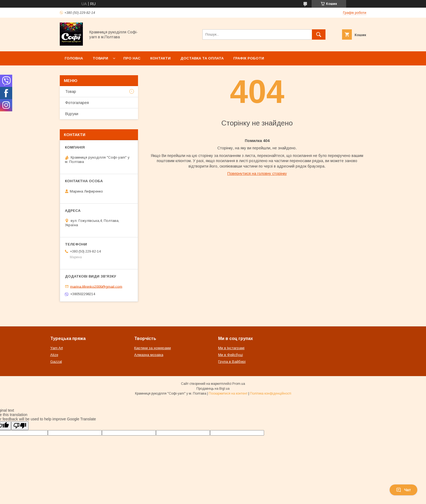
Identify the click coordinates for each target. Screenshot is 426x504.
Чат (403, 490)
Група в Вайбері (232, 362)
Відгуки (72, 114)
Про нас (132, 58)
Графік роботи (249, 58)
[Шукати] (319, 34)
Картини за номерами (153, 348)
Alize (54, 355)
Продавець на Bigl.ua (213, 389)
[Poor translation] (20, 426)
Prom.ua (239, 384)
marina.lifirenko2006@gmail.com (96, 286)
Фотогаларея (77, 103)
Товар (71, 92)
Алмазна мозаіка (149, 355)
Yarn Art (57, 348)
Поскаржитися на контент (228, 393)
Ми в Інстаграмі (231, 348)
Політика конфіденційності (271, 393)
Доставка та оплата (202, 58)
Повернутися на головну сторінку (257, 174)
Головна (74, 58)
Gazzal (56, 362)
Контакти (160, 58)
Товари (100, 58)
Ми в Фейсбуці (231, 355)
